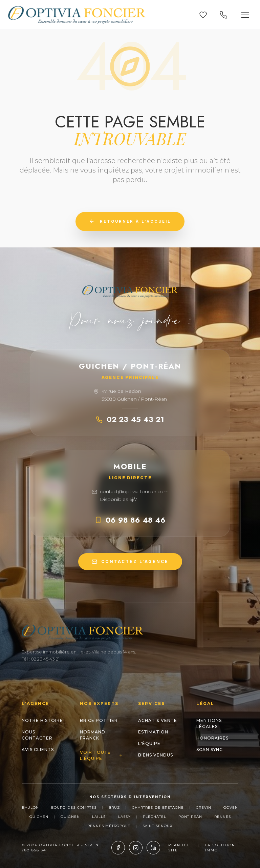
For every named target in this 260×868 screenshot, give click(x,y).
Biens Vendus (156, 755)
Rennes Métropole (109, 826)
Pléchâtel (155, 817)
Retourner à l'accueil (130, 221)
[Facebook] (118, 848)
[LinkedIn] (153, 848)
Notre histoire (42, 720)
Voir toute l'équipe (101, 755)
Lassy (124, 817)
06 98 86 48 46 (130, 520)
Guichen (39, 817)
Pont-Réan (190, 817)
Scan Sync (210, 750)
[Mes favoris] (203, 15)
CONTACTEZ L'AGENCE (130, 562)
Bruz (114, 808)
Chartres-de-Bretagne (158, 808)
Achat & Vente (158, 720)
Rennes (223, 817)
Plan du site (179, 848)
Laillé (99, 817)
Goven (231, 808)
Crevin (204, 808)
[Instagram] (136, 848)
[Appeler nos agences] (223, 15)
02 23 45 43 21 (130, 419)
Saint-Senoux (158, 826)
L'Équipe (149, 743)
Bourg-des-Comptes (74, 808)
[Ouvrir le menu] (245, 15)
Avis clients (38, 750)
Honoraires (212, 738)
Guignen (70, 817)
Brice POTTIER (99, 720)
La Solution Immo (220, 848)
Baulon (30, 808)
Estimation (153, 732)
